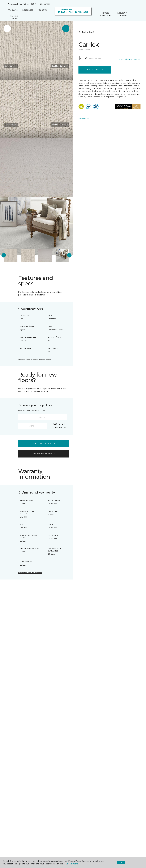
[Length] (42, 417)
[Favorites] (136, 14)
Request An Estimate (123, 14)
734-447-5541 (45, 4)
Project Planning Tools (130, 59)
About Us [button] (42, 10)
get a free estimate (44, 444)
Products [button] (13, 10)
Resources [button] (28, 10)
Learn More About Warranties (30, 573)
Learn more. (73, 864)
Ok (121, 862)
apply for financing (44, 454)
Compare (84, 118)
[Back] (4, 255)
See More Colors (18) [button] (60, 66)
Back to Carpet (86, 32)
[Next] (69, 255)
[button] (133, 14)
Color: (11, 66)
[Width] (33, 426)
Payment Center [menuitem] (14, 17)
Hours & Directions (105, 14)
